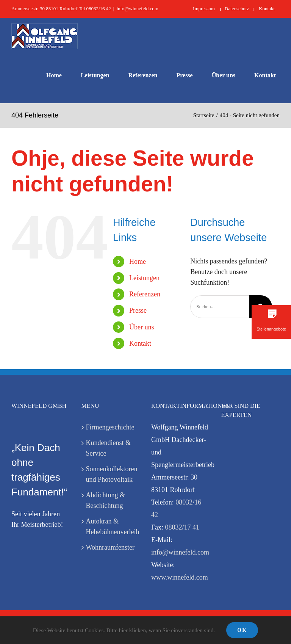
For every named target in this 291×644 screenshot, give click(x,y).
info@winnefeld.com (137, 9)
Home (138, 262)
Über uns (142, 327)
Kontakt (140, 343)
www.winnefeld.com (180, 577)
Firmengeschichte (110, 427)
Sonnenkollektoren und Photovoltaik (111, 474)
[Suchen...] (220, 307)
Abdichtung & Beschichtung (106, 500)
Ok (242, 630)
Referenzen (145, 294)
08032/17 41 (182, 527)
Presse (138, 310)
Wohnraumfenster (110, 547)
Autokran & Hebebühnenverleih (111, 526)
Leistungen (144, 278)
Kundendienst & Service (109, 448)
